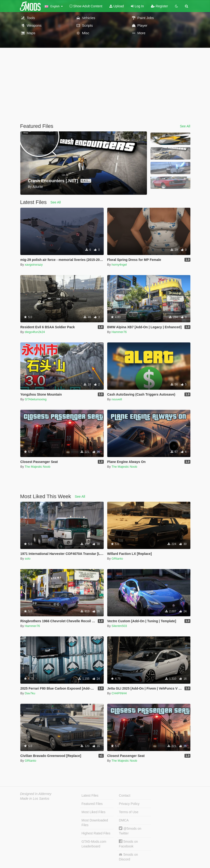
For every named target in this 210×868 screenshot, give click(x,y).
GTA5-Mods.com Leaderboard (94, 844)
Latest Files (90, 795)
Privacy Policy (129, 804)
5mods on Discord (128, 857)
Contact (124, 795)
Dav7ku (30, 693)
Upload (117, 6)
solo (28, 559)
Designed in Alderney (36, 794)
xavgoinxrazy (34, 265)
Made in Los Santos (35, 799)
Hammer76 (119, 332)
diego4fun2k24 (35, 332)
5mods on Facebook (128, 844)
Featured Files (92, 804)
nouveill (117, 399)
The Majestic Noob (38, 467)
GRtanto (117, 559)
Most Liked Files (93, 812)
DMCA (124, 820)
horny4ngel (119, 265)
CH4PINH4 (119, 693)
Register (159, 6)
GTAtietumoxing (36, 399)
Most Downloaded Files (95, 823)
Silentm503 (119, 626)
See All (185, 126)
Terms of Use (129, 812)
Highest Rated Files (96, 833)
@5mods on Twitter (130, 831)
